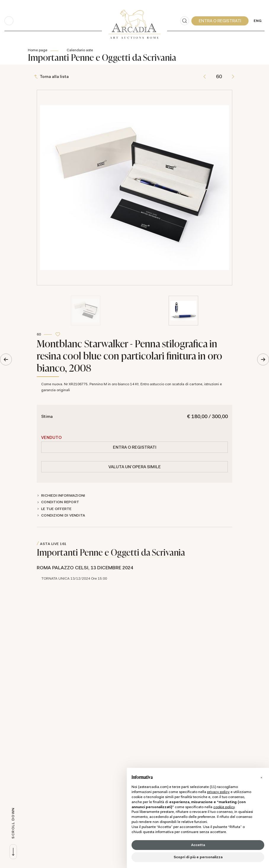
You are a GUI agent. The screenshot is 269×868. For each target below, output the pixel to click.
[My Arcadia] (220, 21)
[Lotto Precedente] (205, 77)
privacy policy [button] (218, 792)
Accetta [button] (198, 845)
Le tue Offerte (56, 509)
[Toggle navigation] (9, 21)
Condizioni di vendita (63, 515)
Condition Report (60, 502)
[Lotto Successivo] (233, 77)
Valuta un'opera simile (135, 467)
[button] (261, 777)
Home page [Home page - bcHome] (38, 50)
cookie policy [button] (224, 807)
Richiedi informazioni (63, 495)
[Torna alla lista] (52, 77)
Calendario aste (80, 50)
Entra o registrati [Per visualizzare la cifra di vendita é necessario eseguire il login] (135, 447)
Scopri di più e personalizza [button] (198, 857)
